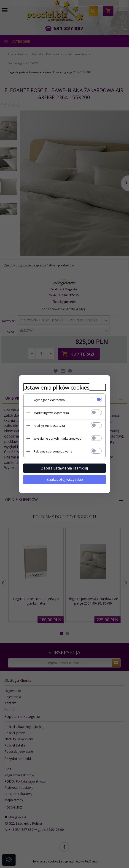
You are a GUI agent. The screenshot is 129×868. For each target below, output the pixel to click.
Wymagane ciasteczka (49, 400)
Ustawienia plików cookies (56, 387)
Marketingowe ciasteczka (51, 413)
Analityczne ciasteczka (49, 426)
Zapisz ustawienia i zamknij (64, 468)
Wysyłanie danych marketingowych (58, 438)
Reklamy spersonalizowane (53, 451)
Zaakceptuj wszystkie (65, 479)
